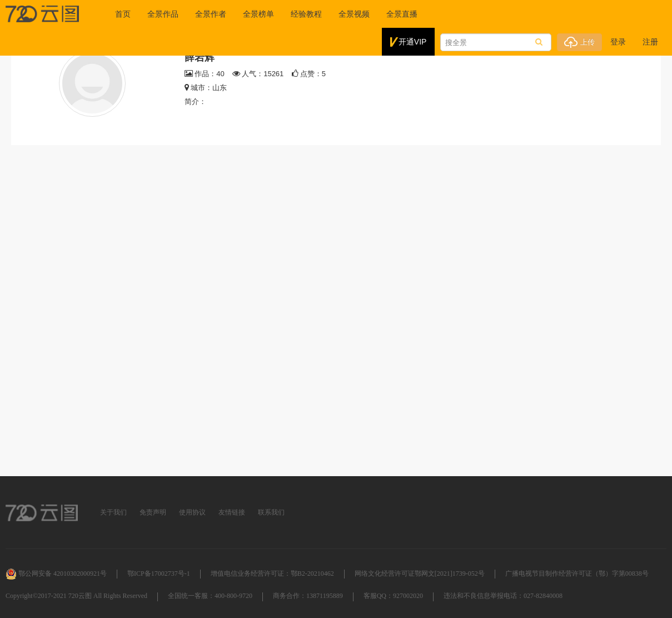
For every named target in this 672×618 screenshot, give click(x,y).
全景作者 (211, 14)
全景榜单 (258, 14)
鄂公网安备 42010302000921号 (56, 573)
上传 (579, 42)
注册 (650, 42)
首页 (123, 14)
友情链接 (232, 512)
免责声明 (153, 512)
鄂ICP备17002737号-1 (159, 573)
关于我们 (113, 512)
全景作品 (163, 14)
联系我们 (271, 512)
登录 (618, 42)
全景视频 (354, 14)
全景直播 (402, 14)
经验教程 (306, 14)
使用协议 (192, 512)
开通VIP (409, 42)
